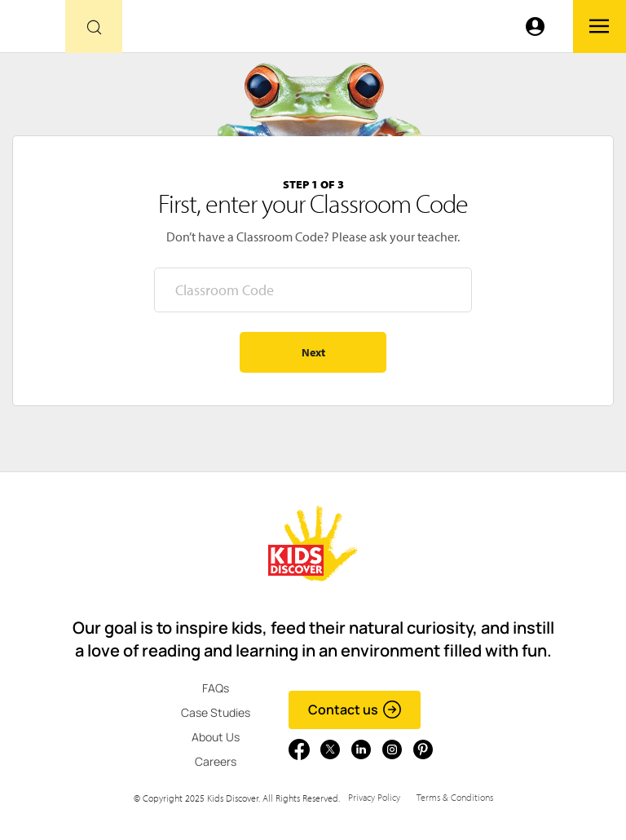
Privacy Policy (374, 797)
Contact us (355, 710)
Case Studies (216, 712)
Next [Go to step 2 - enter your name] (313, 352)
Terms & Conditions (455, 797)
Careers (216, 761)
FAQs (216, 688)
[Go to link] (33, 31)
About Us (216, 737)
